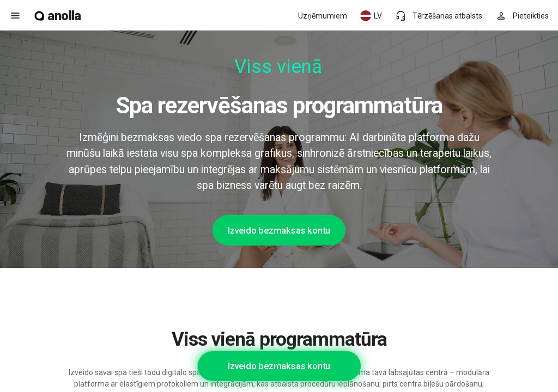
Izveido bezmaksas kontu (279, 230)
